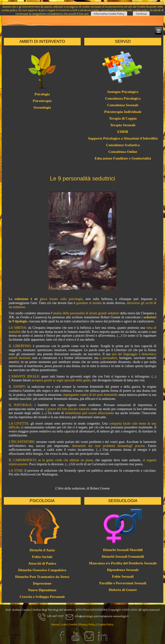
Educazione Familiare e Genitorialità (123, 158)
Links (64, 624)
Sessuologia (42, 107)
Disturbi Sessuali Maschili (123, 550)
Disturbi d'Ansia (42, 550)
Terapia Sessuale (123, 125)
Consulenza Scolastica (123, 145)
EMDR (123, 132)
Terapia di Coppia (123, 118)
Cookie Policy (106, 624)
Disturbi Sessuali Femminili (123, 557)
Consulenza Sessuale (123, 105)
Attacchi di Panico (42, 563)
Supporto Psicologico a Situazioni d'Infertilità (123, 138)
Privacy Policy (87, 624)
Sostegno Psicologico (123, 92)
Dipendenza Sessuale (123, 570)
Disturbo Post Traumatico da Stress (42, 577)
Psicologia (42, 94)
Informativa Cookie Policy (109, 14)
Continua (141, 14)
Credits (73, 624)
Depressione (42, 583)
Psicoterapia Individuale (123, 112)
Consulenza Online (123, 152)
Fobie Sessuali (123, 576)
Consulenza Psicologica (123, 98)
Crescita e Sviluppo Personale (42, 597)
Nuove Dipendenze (42, 590)
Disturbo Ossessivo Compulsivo (42, 570)
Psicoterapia (42, 101)
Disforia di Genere (123, 590)
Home (55, 624)
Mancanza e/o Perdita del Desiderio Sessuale (123, 563)
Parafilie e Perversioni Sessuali (123, 583)
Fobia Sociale (42, 557)
